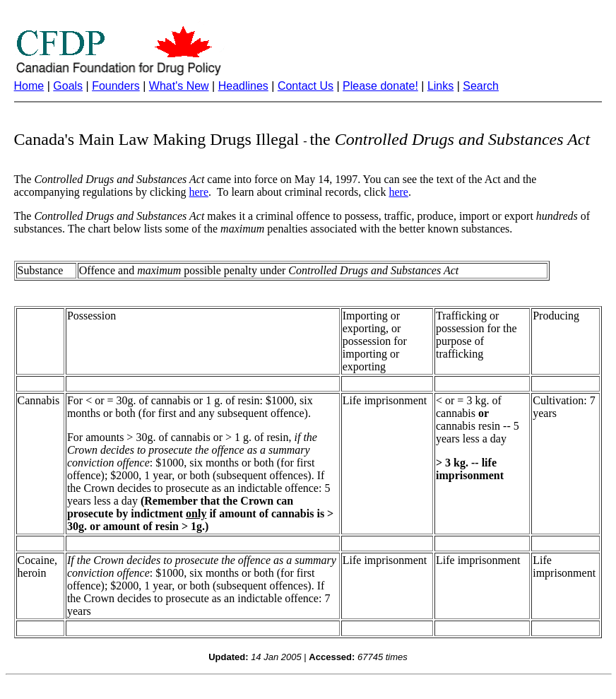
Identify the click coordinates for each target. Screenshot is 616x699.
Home (29, 86)
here (199, 192)
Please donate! (380, 86)
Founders (116, 86)
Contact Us (306, 86)
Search (481, 86)
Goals (68, 86)
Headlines (243, 86)
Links (440, 86)
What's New (179, 86)
